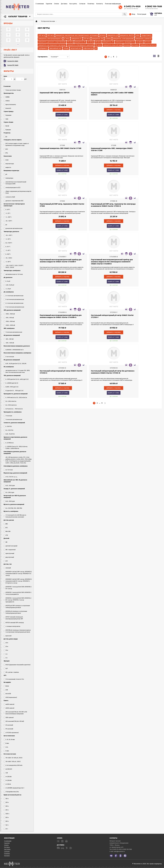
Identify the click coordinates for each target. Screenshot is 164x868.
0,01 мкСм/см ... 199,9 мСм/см (13, 409)
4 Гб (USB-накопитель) (11, 733)
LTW (6, 535)
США (6, 119)
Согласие (82, 4)
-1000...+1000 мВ (9, 314)
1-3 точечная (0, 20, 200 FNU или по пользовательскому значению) (15, 516)
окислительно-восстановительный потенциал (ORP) (15, 183)
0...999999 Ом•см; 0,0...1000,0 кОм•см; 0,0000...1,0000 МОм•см (16, 448)
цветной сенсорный (10, 546)
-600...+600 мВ (9, 343)
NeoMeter (18, 7)
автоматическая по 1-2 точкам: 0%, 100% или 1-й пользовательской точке (17, 371)
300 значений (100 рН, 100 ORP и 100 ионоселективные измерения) (15, 713)
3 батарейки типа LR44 (11, 792)
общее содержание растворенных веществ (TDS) (17, 192)
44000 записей (9, 704)
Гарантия (49, 4)
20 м (6, 646)
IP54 (6, 153)
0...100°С (7, 254)
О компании (40, 4)
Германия (7, 115)
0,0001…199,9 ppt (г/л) (11, 387)
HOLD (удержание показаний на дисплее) (17, 665)
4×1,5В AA (7, 784)
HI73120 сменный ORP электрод (14, 623)
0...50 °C (7, 247)
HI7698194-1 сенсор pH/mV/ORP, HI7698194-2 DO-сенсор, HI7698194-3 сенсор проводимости (17, 600)
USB (6, 690)
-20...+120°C (8, 221)
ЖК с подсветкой (10, 550)
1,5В (6, 773)
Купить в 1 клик (57, 115)
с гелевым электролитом (12, 626)
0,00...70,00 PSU (9, 434)
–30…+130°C (8, 235)
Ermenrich (7, 108)
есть (6, 747)
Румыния (7, 130)
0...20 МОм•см (9, 443)
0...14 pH (7, 281)
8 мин (6, 743)
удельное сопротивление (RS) (13, 201)
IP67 (6, 149)
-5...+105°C (8, 217)
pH (5, 174)
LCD (6, 561)
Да (5, 137)
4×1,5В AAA (8, 777)
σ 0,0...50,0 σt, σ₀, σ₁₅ (10, 477)
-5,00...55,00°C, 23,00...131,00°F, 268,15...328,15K (14, 266)
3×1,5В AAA (8, 780)
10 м (6, 650)
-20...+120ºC (8, 258)
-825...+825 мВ (9, 339)
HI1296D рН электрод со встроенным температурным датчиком (15, 612)
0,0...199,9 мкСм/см (10, 405)
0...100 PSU (8, 426)
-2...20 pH (7, 289)
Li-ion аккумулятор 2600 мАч (13, 765)
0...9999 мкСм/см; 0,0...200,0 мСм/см (15, 398)
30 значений (8, 725)
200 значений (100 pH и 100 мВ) (14, 721)
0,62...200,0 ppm (9, 501)
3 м (5, 658)
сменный (7, 568)
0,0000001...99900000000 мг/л (14, 350)
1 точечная (8, 416)
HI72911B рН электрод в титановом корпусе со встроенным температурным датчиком (17, 631)
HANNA (7, 97)
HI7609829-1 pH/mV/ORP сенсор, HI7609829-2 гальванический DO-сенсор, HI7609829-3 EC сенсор (18, 574)
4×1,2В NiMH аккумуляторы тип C (14, 788)
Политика (91, 4)
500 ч (6, 817)
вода (6, 160)
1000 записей (9, 718)
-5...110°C (7, 239)
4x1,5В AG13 (8, 769)
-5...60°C (7, 250)
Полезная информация (113, 4)
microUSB (7, 694)
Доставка (64, 4)
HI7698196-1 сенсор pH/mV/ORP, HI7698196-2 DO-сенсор (18, 588)
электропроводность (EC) (12, 188)
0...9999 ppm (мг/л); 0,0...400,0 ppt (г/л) (16, 379)
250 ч (6, 810)
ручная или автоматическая (13, 228)
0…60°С (7, 210)
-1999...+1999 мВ (9, 321)
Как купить (73, 4)
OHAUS (7, 101)
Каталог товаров (18, 17)
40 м (6, 643)
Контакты (100, 4)
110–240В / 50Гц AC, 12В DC (12, 762)
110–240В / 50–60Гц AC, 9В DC (13, 758)
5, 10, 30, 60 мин (9, 740)
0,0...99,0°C (8, 243)
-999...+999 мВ (9, 318)
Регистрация (142, 14)
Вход (133, 14)
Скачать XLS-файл (13, 61)
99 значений (8, 729)
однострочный (9, 553)
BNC (6, 524)
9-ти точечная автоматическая (14, 307)
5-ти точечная (9, 357)
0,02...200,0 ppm (9, 486)
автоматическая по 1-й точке (13, 274)
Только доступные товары (12, 90)
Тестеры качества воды (48, 21)
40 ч (6, 829)
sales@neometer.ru (119, 851)
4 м (5, 654)
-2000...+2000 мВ (9, 325)
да (5, 225)
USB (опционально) (10, 697)
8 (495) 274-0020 (132, 6)
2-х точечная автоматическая (13, 303)
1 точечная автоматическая (13, 332)
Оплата (56, 4)
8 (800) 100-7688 (154, 6)
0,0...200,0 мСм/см (10, 401)
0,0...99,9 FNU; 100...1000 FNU (13, 508)
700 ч (6, 799)
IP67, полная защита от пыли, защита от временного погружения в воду (16, 144)
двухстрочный (9, 557)
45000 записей (9, 708)
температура (8, 178)
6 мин (6, 751)
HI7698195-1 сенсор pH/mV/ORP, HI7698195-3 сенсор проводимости (17, 593)
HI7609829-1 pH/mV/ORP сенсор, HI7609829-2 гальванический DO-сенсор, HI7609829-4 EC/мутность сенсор (18, 581)
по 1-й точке (8, 470)
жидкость (7, 167)
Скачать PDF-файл (13, 65)
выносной (8, 636)
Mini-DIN (7, 531)
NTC (6, 528)
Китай (6, 126)
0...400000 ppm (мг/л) (11, 383)
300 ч (6, 806)
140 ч (6, 825)
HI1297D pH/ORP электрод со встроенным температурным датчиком (17, 607)
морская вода (9, 164)
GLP (6, 668)
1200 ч (6, 814)
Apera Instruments (10, 105)
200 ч (6, 802)
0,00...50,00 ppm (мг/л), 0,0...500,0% (15, 364)
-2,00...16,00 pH (9, 285)
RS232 (6, 686)
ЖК (5, 542)
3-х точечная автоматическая (13, 296)
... (18, 44)
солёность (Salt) (9, 197)
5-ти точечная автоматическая (14, 299)
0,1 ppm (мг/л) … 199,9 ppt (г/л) (13, 391)
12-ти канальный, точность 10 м (14, 679)
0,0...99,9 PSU (8, 430)
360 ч (6, 821)
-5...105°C (7, 262)
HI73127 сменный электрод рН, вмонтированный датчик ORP (13, 618)
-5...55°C (7, 213)
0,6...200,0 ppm (9, 492)
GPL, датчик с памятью (11, 672)
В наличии (55, 57)
